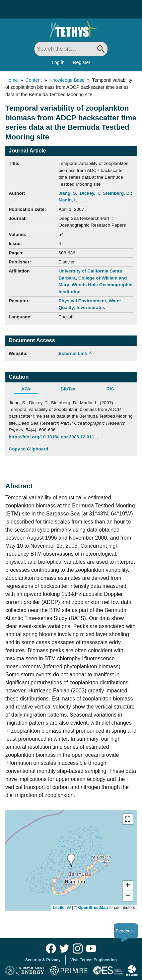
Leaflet (59, 908)
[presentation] (71, 861)
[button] (128, 886)
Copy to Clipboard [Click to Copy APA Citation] (28, 449)
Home (12, 80)
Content (34, 80)
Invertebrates (91, 308)
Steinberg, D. (117, 193)
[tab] (30, 390)
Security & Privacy (43, 960)
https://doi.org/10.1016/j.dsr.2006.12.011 (51, 437)
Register (82, 62)
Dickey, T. (90, 193)
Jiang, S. (68, 193)
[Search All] (71, 49)
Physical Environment (82, 301)
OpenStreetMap (93, 908)
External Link (73, 353)
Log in (58, 62)
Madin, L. (68, 200)
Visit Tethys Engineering (94, 960)
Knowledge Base (67, 80)
